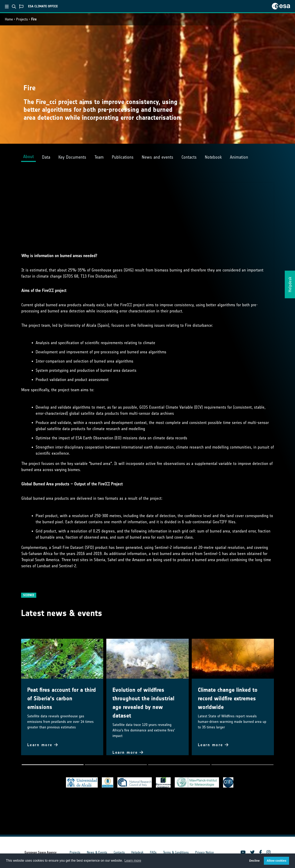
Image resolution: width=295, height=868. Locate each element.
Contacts (119, 852)
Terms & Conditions (176, 852)
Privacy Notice (205, 852)
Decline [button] (254, 861)
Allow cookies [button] (277, 861)
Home (9, 19)
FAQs (153, 852)
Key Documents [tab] (72, 157)
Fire (34, 19)
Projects (22, 19)
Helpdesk (137, 852)
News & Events (97, 852)
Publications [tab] (123, 157)
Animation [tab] (239, 157)
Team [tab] (99, 157)
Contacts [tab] (189, 157)
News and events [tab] (158, 157)
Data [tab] (46, 157)
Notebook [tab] (213, 157)
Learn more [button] (133, 861)
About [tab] (28, 157)
